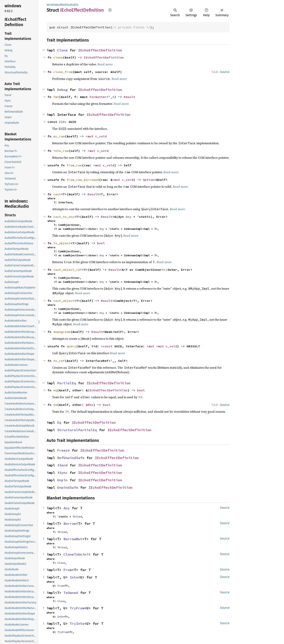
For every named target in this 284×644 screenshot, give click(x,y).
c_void (101, 136)
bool (101, 243)
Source (225, 72)
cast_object (64, 301)
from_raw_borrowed (83, 180)
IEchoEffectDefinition (100, 50)
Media (64, 5)
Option (149, 180)
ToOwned (71, 593)
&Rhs (90, 405)
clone (58, 57)
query (71, 346)
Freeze (63, 450)
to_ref (59, 361)
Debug (62, 90)
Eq (59, 423)
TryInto (77, 624)
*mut (90, 136)
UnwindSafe (68, 487)
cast (57, 194)
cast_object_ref (68, 270)
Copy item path (110, 10)
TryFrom (77, 608)
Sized (78, 517)
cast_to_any (64, 217)
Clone (62, 50)
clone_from (63, 72)
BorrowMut (73, 539)
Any (129, 217)
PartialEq (67, 383)
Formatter (98, 97)
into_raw (61, 151)
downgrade (62, 332)
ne (55, 405)
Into (74, 577)
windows (53, 5)
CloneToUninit (77, 554)
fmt (56, 97)
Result (130, 97)
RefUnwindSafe (71, 458)
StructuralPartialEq (77, 430)
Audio (74, 5)
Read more (105, 64)
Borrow (70, 523)
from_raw (74, 165)
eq (55, 390)
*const (108, 346)
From (68, 570)
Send (63, 465)
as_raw (59, 136)
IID (62, 122)
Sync (63, 473)
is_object (62, 243)
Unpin (62, 480)
